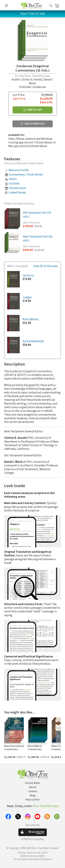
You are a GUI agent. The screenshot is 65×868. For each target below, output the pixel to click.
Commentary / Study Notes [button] (26, 175)
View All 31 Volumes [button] (46, 266)
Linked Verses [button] (17, 193)
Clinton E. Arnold (32, 80)
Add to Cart (33, 110)
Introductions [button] (17, 188)
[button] (51, 6)
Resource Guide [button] (19, 170)
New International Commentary (14, 748)
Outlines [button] (14, 184)
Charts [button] (13, 179)
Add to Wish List (32, 124)
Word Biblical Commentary (35, 748)
